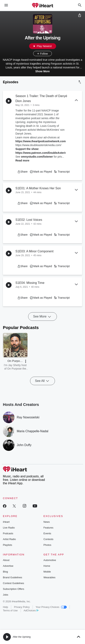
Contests (48, 539)
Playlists (8, 545)
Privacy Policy (22, 607)
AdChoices (31, 610)
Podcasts (8, 533)
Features (48, 528)
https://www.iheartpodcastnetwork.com (41, 141)
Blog (5, 572)
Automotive (50, 560)
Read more (22, 160)
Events (47, 533)
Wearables (50, 577)
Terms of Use (10, 610)
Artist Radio (9, 539)
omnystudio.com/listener (37, 157)
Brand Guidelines (13, 577)
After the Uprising (22, 637)
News (47, 522)
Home (47, 566)
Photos (47, 545)
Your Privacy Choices (51, 607)
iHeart (6, 522)
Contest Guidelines (13, 583)
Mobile (47, 572)
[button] (22, 172)
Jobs (5, 595)
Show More (42, 71)
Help (5, 607)
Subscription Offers (13, 589)
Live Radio (9, 528)
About (6, 560)
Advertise (8, 566)
